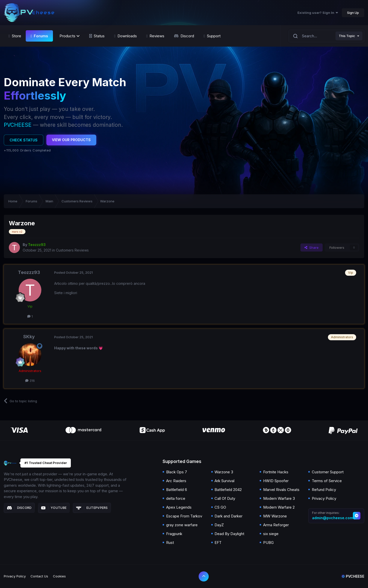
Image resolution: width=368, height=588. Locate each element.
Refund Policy (324, 490)
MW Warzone (275, 516)
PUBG (268, 543)
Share (312, 247)
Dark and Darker (228, 516)
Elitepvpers (92, 508)
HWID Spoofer (276, 481)
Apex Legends (179, 507)
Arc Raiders (176, 481)
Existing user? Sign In (318, 13)
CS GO (220, 507)
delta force (176, 498)
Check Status (24, 140)
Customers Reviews (72, 250)
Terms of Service (327, 481)
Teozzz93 (29, 272)
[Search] (295, 36)
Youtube (54, 508)
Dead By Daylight (229, 534)
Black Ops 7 (177, 472)
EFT (218, 543)
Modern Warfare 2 (279, 507)
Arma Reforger (276, 525)
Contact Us (39, 576)
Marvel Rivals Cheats (281, 490)
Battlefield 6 (177, 490)
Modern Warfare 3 (279, 498)
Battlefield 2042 (228, 490)
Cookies (59, 576)
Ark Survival (224, 481)
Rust (170, 543)
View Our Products (71, 140)
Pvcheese (353, 576)
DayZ (219, 525)
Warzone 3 (224, 472)
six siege (271, 534)
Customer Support (328, 472)
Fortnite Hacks (276, 472)
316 (30, 381)
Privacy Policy (324, 498)
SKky (29, 337)
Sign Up (353, 13)
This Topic (347, 36)
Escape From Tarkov (184, 516)
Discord (19, 508)
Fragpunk (174, 534)
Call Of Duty (225, 498)
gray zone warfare (182, 525)
